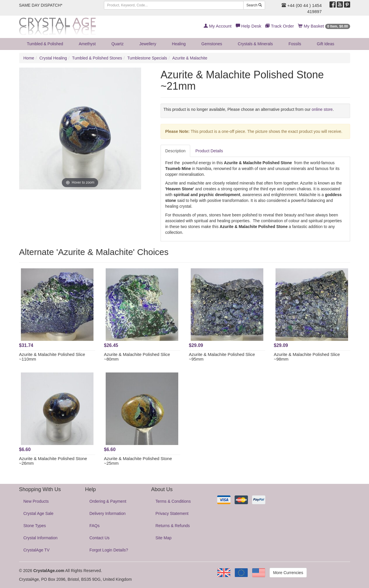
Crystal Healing (53, 58)
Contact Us (99, 538)
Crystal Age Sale (39, 513)
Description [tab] (175, 151)
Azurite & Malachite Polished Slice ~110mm (52, 357)
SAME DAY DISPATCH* (41, 5)
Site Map (164, 538)
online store (322, 109)
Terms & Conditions (173, 501)
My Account (218, 26)
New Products (36, 501)
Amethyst (87, 44)
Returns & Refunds (173, 526)
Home (29, 58)
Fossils (295, 44)
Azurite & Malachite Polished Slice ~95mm (222, 357)
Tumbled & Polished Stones (97, 58)
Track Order (280, 26)
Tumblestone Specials (147, 58)
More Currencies (288, 573)
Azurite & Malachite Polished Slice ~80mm (137, 357)
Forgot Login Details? (109, 550)
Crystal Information (40, 538)
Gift (325, 44)
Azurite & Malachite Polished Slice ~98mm (307, 357)
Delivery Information (108, 513)
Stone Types (35, 526)
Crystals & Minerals (255, 44)
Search (254, 5)
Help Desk (249, 26)
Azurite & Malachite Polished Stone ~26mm (53, 461)
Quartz (118, 44)
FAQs (94, 526)
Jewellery (148, 44)
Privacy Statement (172, 513)
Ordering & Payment (108, 501)
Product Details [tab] (209, 151)
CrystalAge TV (37, 550)
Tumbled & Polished (45, 44)
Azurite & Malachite (190, 58)
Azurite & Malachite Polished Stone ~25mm (138, 461)
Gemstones (212, 44)
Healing (179, 44)
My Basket (324, 26)
